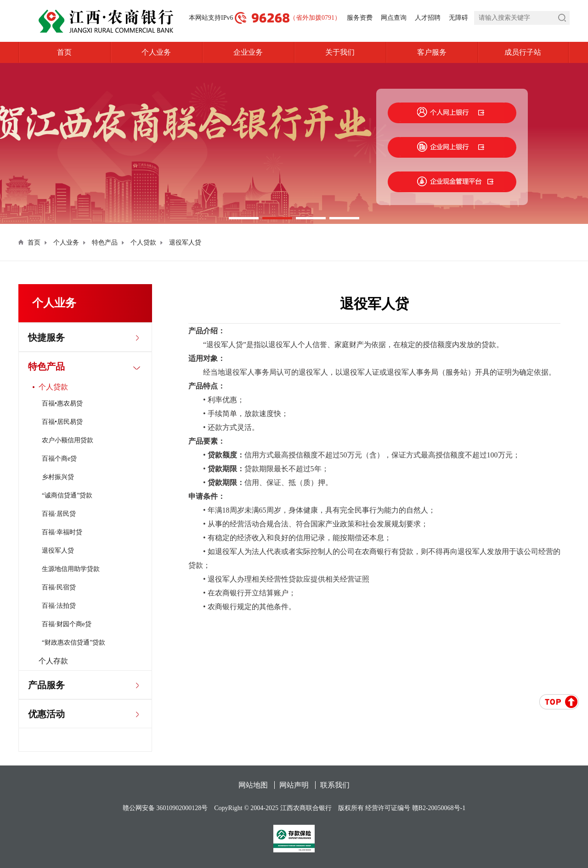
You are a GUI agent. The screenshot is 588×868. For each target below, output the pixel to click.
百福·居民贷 (59, 514)
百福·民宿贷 (59, 587)
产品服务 (46, 685)
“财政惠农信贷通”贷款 (73, 642)
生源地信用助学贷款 (71, 569)
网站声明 (294, 785)
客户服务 (432, 52)
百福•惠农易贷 (62, 403)
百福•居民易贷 (62, 422)
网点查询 (394, 18)
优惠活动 (46, 714)
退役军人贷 (185, 243)
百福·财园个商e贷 (67, 624)
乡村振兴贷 (58, 477)
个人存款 (53, 661)
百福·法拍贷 (59, 606)
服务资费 (360, 18)
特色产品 (105, 243)
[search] (522, 18)
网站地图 (253, 785)
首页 (64, 52)
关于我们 (340, 52)
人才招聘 (428, 18)
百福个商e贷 (59, 459)
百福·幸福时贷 (62, 532)
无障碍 (458, 18)
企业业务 (248, 52)
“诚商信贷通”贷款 (67, 495)
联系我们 (335, 785)
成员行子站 (537, 52)
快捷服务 (46, 337)
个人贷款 (143, 243)
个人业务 (156, 52)
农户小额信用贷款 (68, 440)
